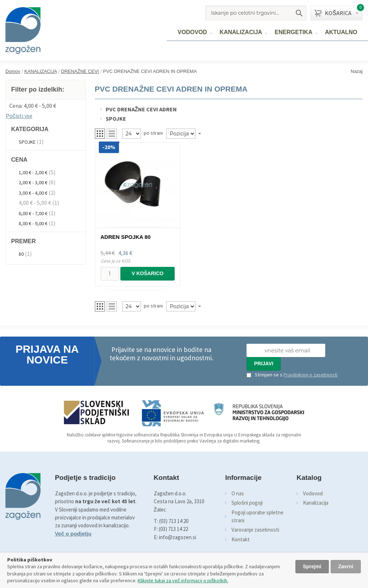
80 (21, 254)
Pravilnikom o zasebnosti (310, 375)
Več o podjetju (73, 534)
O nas (238, 493)
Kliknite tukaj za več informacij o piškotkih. (183, 580)
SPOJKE (27, 142)
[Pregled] (132, 134)
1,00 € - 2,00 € (33, 172)
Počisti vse (19, 116)
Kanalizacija (316, 503)
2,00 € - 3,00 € (33, 182)
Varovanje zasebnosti (255, 530)
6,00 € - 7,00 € (33, 213)
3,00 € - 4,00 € (33, 193)
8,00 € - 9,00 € (33, 223)
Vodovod (313, 493)
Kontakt (241, 539)
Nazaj (357, 71)
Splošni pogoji (247, 503)
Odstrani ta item (82, 105)
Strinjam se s (264, 375)
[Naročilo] (181, 134)
